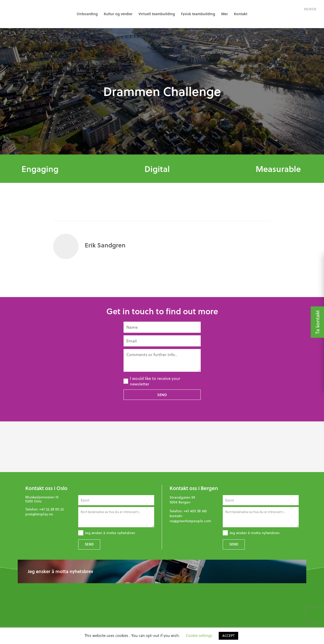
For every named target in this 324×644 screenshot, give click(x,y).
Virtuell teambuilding (157, 14)
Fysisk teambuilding (198, 14)
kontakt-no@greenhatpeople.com (190, 518)
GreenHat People (28, 14)
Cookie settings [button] (199, 635)
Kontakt (241, 14)
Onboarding (87, 14)
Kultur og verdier (118, 14)
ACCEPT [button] (228, 636)
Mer (225, 14)
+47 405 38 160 (195, 511)
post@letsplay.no (39, 514)
